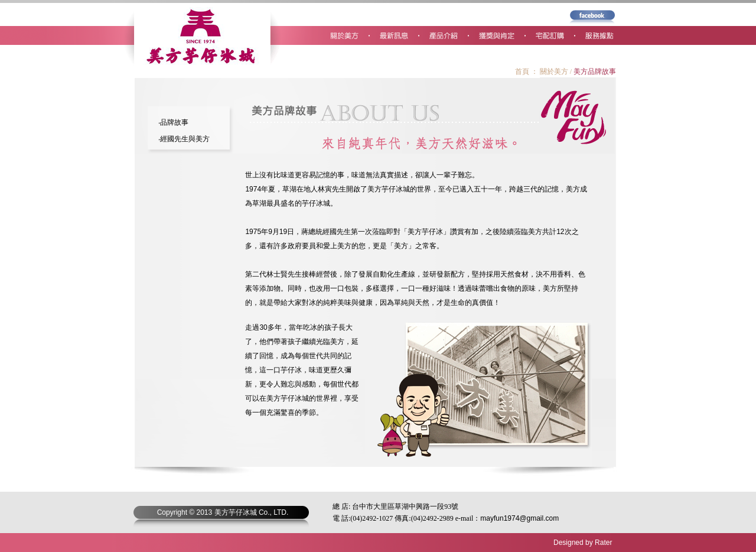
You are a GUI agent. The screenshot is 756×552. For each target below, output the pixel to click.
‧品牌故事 (173, 122)
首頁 (522, 72)
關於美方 (554, 72)
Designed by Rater (583, 543)
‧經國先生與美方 (184, 139)
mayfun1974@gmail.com (519, 518)
